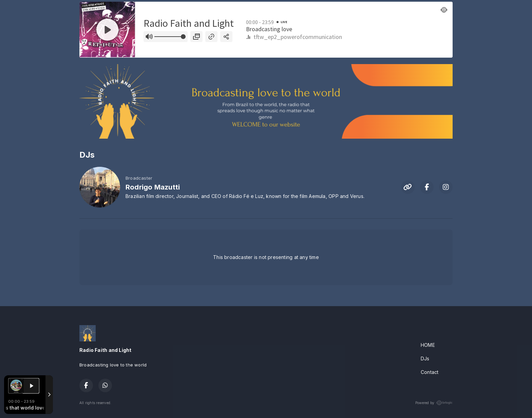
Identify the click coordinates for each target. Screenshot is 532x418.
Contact (430, 372)
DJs (425, 359)
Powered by (434, 403)
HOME (428, 345)
